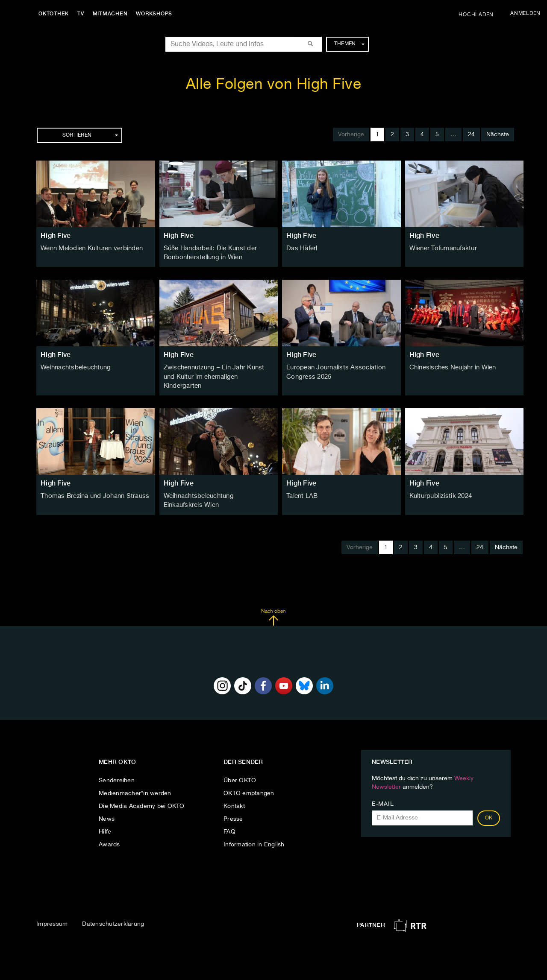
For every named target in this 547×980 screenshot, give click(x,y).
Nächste (498, 135)
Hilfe (105, 820)
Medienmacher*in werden (135, 781)
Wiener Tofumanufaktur (442, 249)
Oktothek (56, 14)
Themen (349, 44)
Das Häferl (301, 249)
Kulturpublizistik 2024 (439, 485)
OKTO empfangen (249, 781)
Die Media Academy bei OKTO (142, 794)
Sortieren (90, 135)
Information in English (254, 833)
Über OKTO (240, 769)
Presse (233, 807)
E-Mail (383, 792)
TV (83, 14)
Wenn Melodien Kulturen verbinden (90, 249)
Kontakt (234, 794)
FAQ (229, 820)
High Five (56, 235)
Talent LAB (301, 485)
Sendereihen (117, 769)
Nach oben (273, 605)
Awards (109, 833)
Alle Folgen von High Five (274, 85)
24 (471, 135)
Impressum (52, 912)
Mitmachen (112, 14)
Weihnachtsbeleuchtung (74, 367)
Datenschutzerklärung (113, 912)
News (107, 807)
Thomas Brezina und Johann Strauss (93, 485)
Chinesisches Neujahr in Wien (451, 367)
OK (489, 806)
